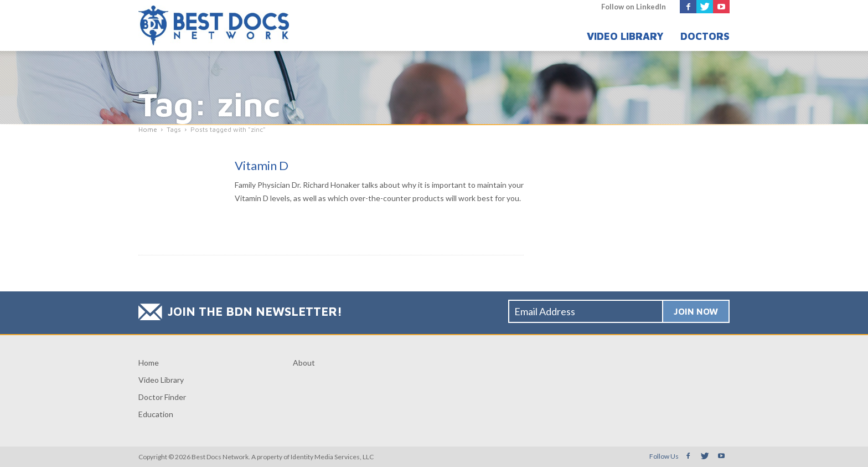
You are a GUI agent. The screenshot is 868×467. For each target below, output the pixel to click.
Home (149, 363)
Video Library (625, 36)
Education (156, 414)
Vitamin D (262, 165)
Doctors (705, 36)
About (304, 363)
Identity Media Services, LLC (332, 457)
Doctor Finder (162, 397)
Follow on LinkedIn (634, 7)
